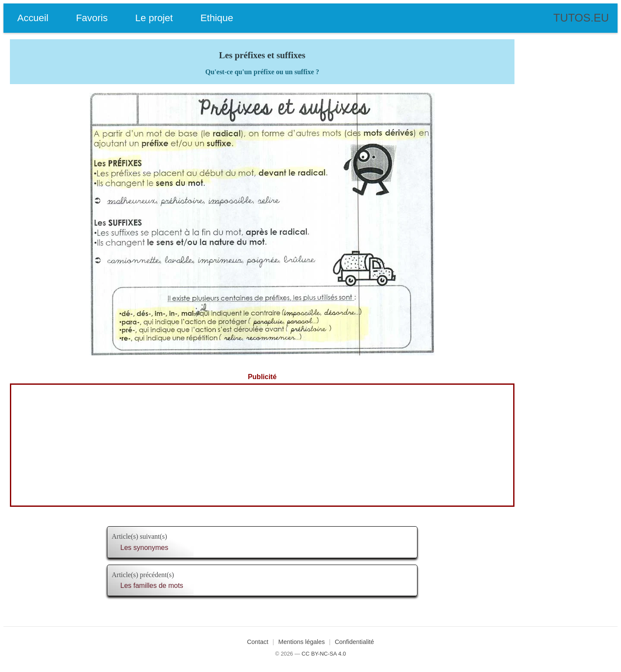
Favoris (92, 18)
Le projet (154, 18)
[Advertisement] (262, 445)
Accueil (33, 18)
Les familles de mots (152, 586)
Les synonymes (144, 548)
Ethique (217, 18)
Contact (258, 642)
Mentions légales (301, 642)
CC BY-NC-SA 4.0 (324, 654)
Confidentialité (354, 642)
